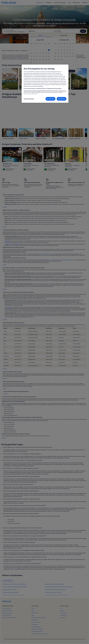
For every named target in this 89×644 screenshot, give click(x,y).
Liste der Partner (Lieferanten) (30, 94)
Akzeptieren (61, 99)
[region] (45, 84)
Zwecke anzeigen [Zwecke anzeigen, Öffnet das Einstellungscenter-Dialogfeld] (29, 99)
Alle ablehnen (50, 99)
